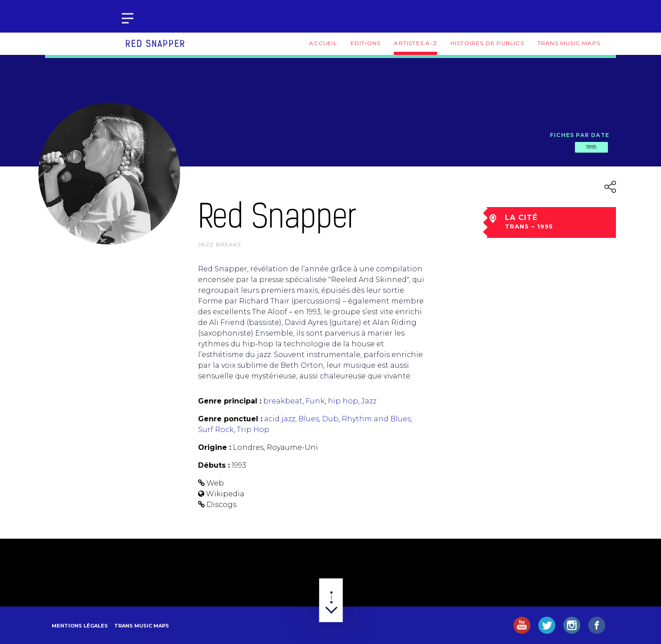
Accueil (323, 43)
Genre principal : (230, 401)
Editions (366, 43)
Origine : (215, 447)
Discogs (221, 505)
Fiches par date (580, 135)
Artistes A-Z (415, 43)
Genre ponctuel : (230, 419)
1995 (591, 147)
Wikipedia (225, 494)
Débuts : (214, 465)
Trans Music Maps (569, 43)
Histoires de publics (487, 43)
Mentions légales (80, 626)
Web (215, 483)
